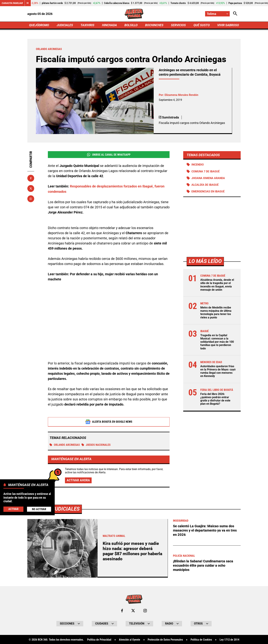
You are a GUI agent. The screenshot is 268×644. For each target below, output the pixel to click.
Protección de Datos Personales (165, 640)
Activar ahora (78, 480)
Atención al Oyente (130, 640)
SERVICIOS (178, 25)
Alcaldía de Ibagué (205, 185)
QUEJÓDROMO (39, 25)
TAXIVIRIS (87, 25)
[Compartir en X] (31, 188)
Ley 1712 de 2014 (229, 640)
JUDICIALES (65, 25)
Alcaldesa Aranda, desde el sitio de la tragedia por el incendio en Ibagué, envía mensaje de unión (217, 285)
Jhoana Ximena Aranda (208, 178)
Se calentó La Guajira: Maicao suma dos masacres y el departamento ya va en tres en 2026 (205, 530)
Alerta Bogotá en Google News (109, 421)
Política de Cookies (201, 640)
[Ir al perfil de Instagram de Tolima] (145, 611)
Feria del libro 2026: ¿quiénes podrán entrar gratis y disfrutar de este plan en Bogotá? (215, 399)
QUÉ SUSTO (202, 25)
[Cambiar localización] (217, 14)
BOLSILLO (131, 25)
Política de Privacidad (99, 640)
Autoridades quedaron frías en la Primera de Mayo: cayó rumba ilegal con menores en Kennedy (218, 371)
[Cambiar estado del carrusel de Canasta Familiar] (28, 3)
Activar (13, 509)
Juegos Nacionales (96, 444)
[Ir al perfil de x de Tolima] (133, 611)
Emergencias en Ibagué (208, 191)
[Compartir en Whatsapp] (31, 199)
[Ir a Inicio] (134, 14)
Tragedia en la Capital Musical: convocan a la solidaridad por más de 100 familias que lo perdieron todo (217, 342)
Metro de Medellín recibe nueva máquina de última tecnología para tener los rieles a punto (216, 312)
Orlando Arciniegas (65, 444)
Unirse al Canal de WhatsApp (109, 155)
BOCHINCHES (154, 25)
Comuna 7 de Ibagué (206, 171)
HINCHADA (109, 25)
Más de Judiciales (56, 509)
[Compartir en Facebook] (31, 178)
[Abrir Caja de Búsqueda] (235, 14)
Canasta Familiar (12, 3)
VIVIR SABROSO (228, 25)
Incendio (198, 165)
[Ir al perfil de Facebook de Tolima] (122, 611)
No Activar (39, 509)
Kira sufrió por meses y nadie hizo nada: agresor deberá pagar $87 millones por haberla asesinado (132, 551)
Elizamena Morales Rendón (181, 95)
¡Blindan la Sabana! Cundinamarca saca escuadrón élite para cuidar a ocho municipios (203, 565)
